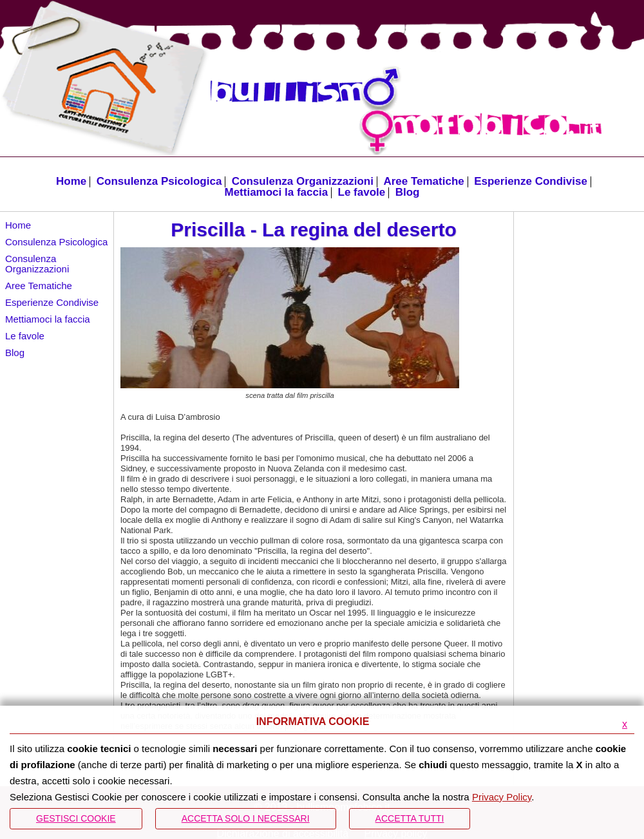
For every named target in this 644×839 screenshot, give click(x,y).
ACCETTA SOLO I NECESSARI (246, 818)
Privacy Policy (502, 797)
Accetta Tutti (410, 818)
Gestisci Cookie (76, 818)
